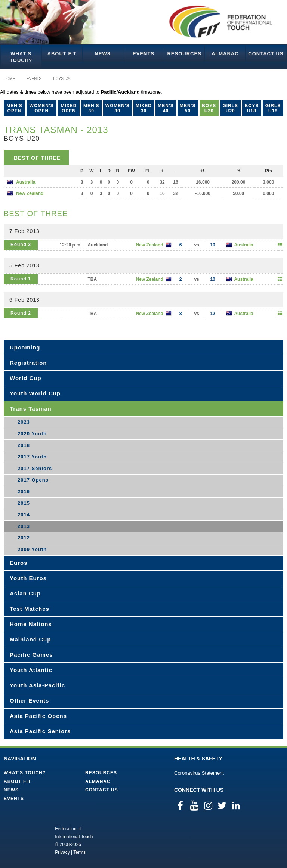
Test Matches (30, 609)
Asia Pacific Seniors (40, 731)
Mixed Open (69, 108)
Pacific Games (31, 655)
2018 (24, 445)
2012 (24, 538)
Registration (28, 363)
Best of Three (37, 158)
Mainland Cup (30, 639)
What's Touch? (21, 57)
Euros (19, 563)
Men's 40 (166, 108)
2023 (24, 422)
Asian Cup (25, 593)
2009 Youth (32, 549)
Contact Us (266, 54)
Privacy (62, 852)
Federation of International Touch (24, 840)
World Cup (26, 378)
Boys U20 (62, 79)
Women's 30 (118, 108)
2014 (24, 515)
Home (9, 79)
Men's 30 (91, 108)
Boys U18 (251, 108)
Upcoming (25, 347)
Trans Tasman (31, 409)
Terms (79, 852)
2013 (24, 526)
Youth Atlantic (31, 670)
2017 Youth (32, 457)
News (103, 54)
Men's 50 (188, 108)
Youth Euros (28, 578)
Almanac (225, 54)
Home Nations (31, 624)
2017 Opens (33, 480)
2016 (24, 491)
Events (143, 54)
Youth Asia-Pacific (37, 685)
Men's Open (14, 108)
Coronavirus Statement (199, 773)
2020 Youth (32, 434)
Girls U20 (230, 108)
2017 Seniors (35, 468)
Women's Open (42, 108)
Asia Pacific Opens (38, 716)
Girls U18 (273, 108)
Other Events (29, 701)
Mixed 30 (144, 108)
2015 (24, 503)
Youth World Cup (35, 393)
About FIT (62, 54)
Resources (184, 54)
